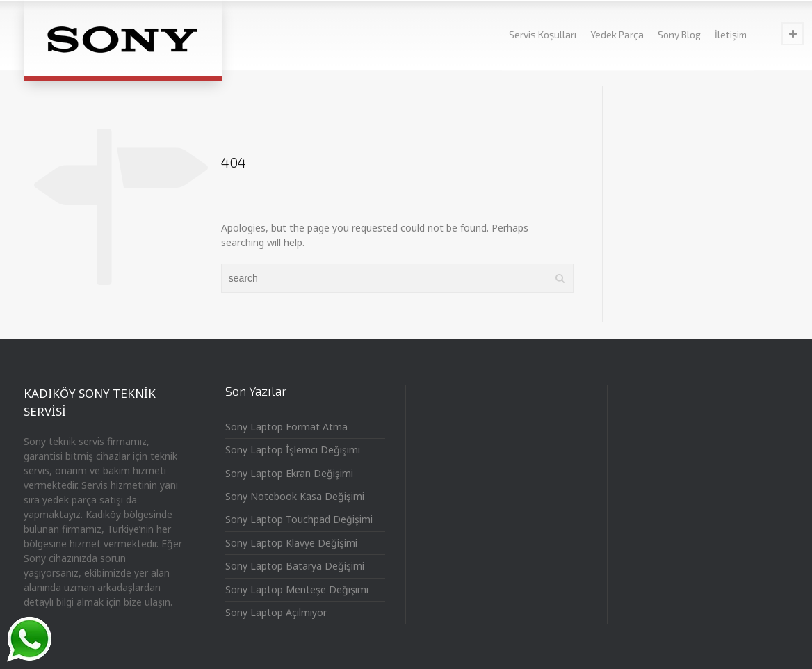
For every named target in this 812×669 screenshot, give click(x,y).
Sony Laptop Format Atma (286, 427)
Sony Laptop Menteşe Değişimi (297, 589)
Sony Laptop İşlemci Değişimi (293, 450)
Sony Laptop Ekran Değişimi (289, 473)
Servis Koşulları (543, 34)
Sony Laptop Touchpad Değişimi (299, 519)
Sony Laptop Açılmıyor (276, 612)
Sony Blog (679, 34)
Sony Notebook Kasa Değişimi (295, 496)
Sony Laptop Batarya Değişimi (295, 566)
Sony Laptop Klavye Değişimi (291, 543)
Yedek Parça (617, 34)
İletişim (731, 34)
